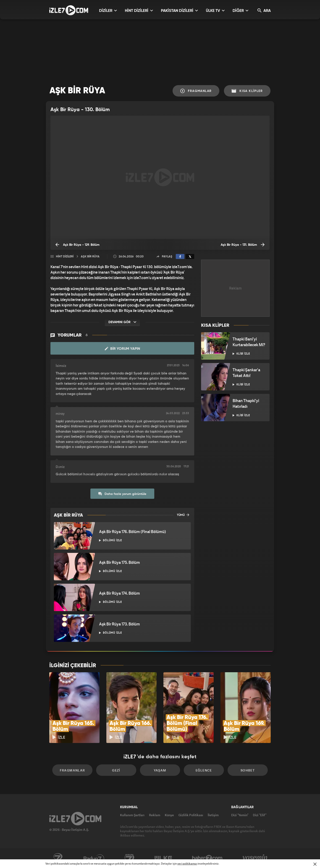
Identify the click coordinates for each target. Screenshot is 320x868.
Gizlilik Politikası (191, 815)
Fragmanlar (196, 91)
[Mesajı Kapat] (315, 864)
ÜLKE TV (215, 11)
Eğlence (204, 770)
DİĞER (240, 11)
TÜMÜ (183, 515)
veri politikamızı (187, 864)
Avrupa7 (129, 858)
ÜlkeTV (163, 858)
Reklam (155, 815)
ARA (264, 11)
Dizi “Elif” (260, 815)
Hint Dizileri (65, 257)
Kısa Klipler (247, 91)
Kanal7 (58, 858)
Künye (169, 815)
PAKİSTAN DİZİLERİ (179, 11)
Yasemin (255, 858)
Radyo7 (94, 858)
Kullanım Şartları (132, 815)
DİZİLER (108, 11)
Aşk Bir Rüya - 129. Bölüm (77, 245)
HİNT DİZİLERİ (139, 11)
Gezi (116, 770)
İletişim (213, 815)
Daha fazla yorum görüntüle (122, 494)
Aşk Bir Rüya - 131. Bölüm (243, 245)
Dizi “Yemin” (240, 815)
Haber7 (207, 858)
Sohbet (248, 770)
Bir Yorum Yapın (122, 349)
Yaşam (160, 770)
